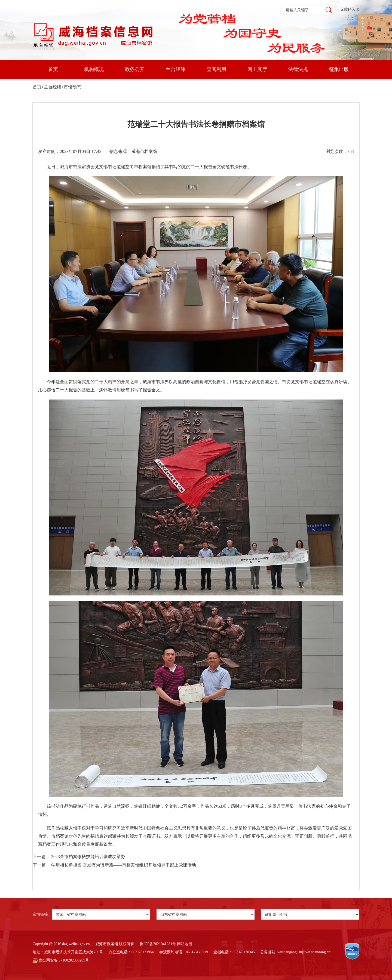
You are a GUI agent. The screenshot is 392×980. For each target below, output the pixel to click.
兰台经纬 (176, 69)
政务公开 (135, 69)
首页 (53, 69)
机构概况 (94, 69)
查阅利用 (216, 69)
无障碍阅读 (350, 9)
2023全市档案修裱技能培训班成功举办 (88, 857)
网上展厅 (257, 69)
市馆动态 (72, 87)
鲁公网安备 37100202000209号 (61, 960)
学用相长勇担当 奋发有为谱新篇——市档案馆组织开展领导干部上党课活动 (124, 865)
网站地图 (185, 944)
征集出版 (339, 69)
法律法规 (298, 69)
